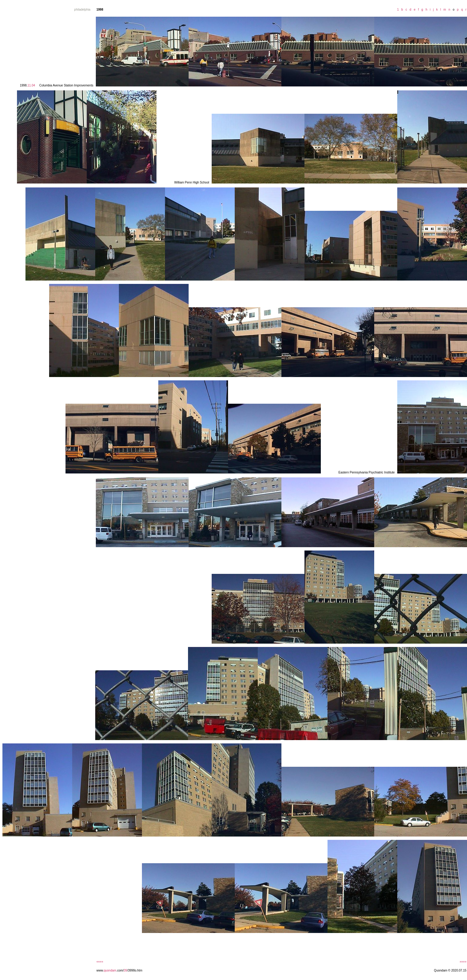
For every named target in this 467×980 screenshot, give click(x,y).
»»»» (463, 962)
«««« (100, 962)
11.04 (31, 85)
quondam (110, 970)
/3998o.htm (135, 970)
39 (125, 970)
